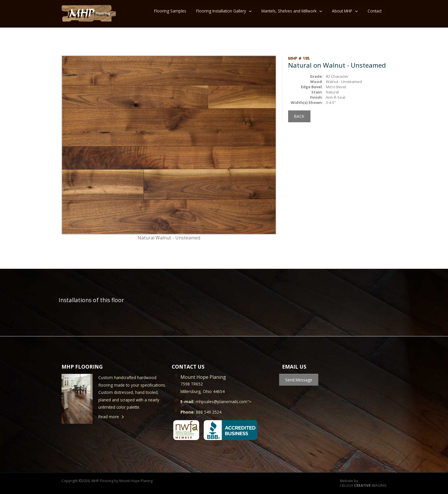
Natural (332, 92)
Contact (375, 11)
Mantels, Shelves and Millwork (289, 11)
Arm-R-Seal (336, 97)
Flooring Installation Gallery (221, 11)
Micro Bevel (336, 87)
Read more (109, 417)
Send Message (299, 380)
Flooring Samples (170, 11)
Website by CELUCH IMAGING (363, 483)
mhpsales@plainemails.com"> (216, 402)
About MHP (342, 11)
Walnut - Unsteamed (344, 82)
